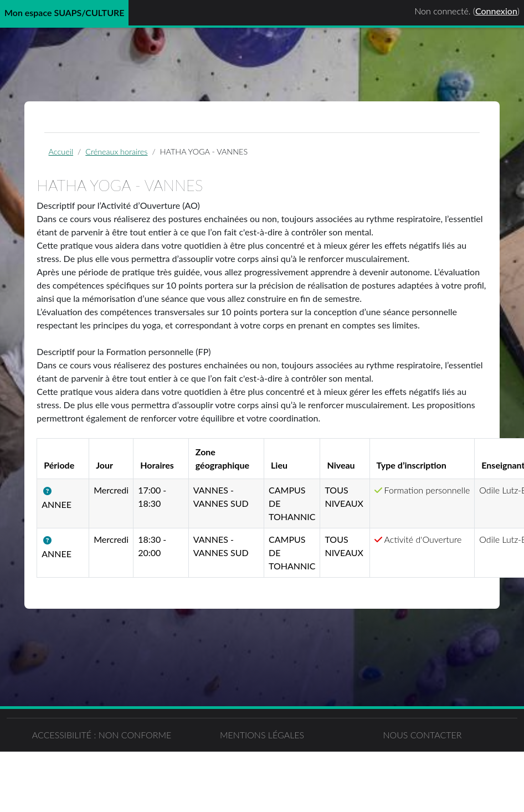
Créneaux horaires (119, 152)
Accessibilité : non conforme (131, 788)
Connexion (496, 11)
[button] (52, 492)
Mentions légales (262, 782)
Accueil (63, 152)
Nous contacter (393, 782)
